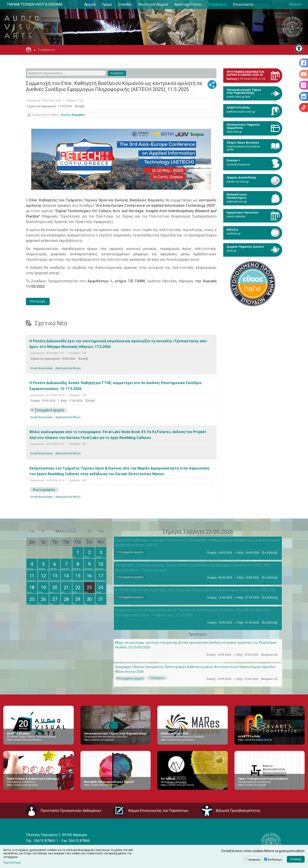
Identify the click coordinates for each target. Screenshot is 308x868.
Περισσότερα (12, 863)
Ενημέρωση (217, 4)
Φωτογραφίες (44, 490)
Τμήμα (107, 4)
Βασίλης (73, 115)
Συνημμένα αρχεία (49, 410)
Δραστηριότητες (188, 4)
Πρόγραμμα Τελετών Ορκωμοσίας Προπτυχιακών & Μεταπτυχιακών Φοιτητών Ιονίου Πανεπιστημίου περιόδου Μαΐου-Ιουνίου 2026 (195, 669)
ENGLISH (295, 4)
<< (32, 531)
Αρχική (90, 4)
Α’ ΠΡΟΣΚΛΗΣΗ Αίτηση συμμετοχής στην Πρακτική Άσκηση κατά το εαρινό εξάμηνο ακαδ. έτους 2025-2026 (195, 590)
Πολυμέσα (157, 678)
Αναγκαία (254, 860)
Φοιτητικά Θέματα (153, 4)
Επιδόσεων (275, 860)
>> (101, 531)
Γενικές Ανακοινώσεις (42, 368)
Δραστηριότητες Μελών (68, 368)
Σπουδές (125, 4)
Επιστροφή (38, 301)
